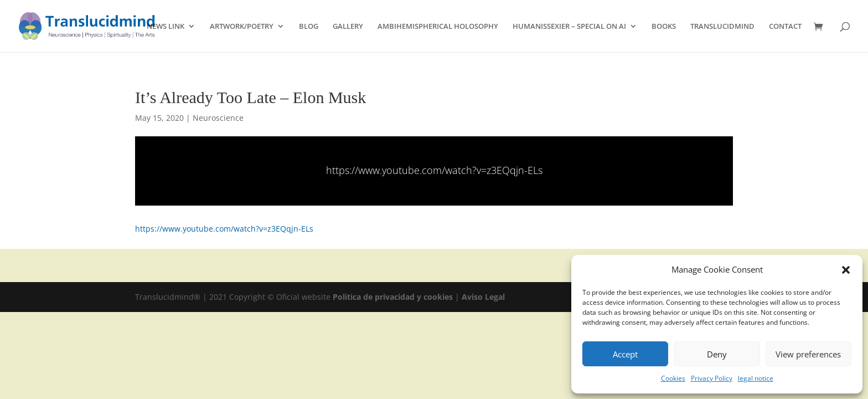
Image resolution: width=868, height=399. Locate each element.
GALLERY (348, 27)
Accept (625, 354)
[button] (846, 270)
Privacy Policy (712, 378)
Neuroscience (218, 118)
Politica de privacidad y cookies (394, 297)
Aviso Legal (483, 297)
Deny (717, 354)
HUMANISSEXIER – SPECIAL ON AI (569, 27)
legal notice (756, 378)
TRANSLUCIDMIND (722, 27)
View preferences (808, 354)
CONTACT (785, 27)
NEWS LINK (166, 27)
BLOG (309, 27)
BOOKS (664, 27)
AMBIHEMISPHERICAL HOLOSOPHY (438, 27)
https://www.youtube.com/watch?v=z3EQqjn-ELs (434, 170)
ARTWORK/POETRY (242, 27)
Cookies (673, 378)
